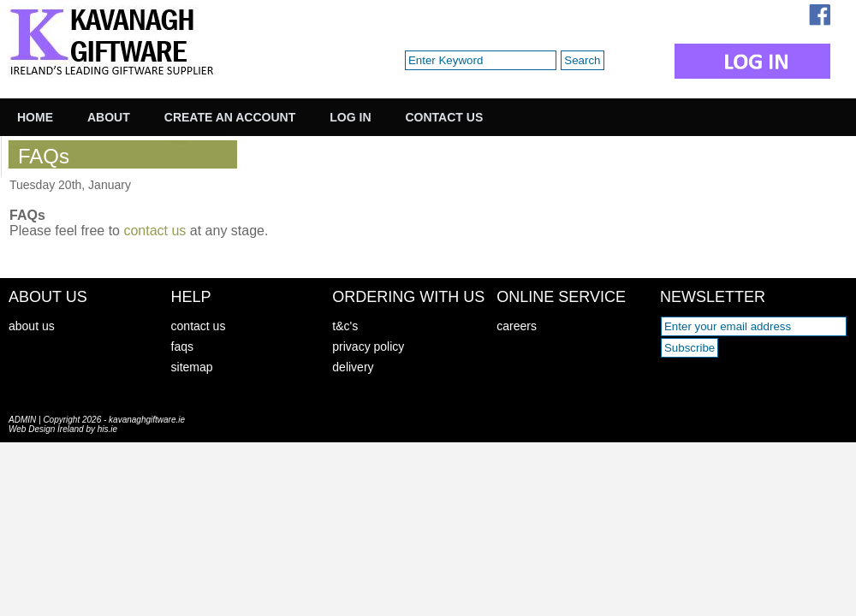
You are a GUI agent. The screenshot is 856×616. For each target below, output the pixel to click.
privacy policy (368, 346)
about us (32, 326)
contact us (155, 231)
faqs (182, 346)
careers (517, 326)
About (109, 117)
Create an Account (230, 117)
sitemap (192, 367)
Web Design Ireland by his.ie (63, 429)
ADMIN (22, 420)
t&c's (345, 326)
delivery (353, 367)
